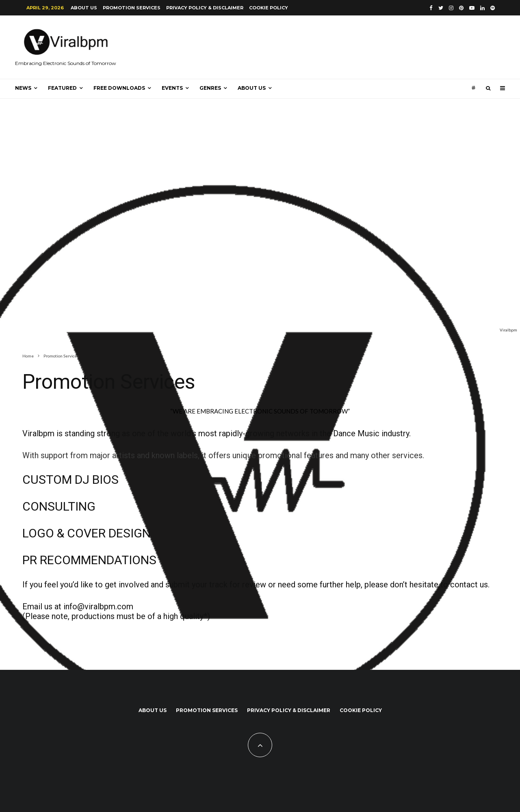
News (23, 88)
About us (84, 8)
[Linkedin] (482, 8)
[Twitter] (441, 8)
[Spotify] (493, 8)
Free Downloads (119, 88)
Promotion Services (132, 8)
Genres (210, 88)
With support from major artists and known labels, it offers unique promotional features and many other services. (223, 455)
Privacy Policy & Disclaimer (205, 8)
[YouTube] (472, 8)
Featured (62, 88)
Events (172, 88)
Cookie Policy (269, 8)
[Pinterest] (461, 8)
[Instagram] (451, 8)
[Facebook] (431, 8)
